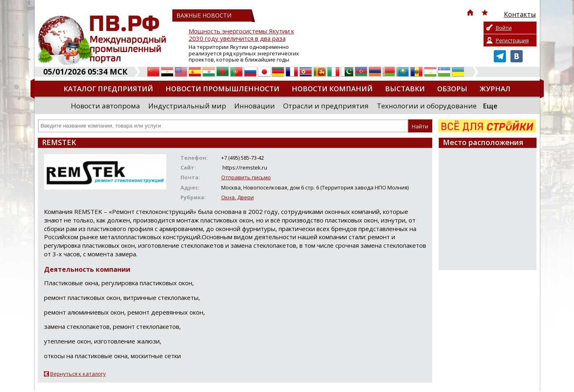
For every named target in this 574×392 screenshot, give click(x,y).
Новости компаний (332, 89)
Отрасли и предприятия (326, 106)
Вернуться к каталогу (78, 374)
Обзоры (452, 89)
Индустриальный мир (187, 106)
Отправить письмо (246, 177)
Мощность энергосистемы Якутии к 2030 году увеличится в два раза (241, 35)
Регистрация (512, 40)
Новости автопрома (106, 106)
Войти (504, 28)
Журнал (495, 89)
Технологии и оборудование (427, 106)
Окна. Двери (238, 197)
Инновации (255, 106)
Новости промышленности (222, 89)
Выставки (405, 89)
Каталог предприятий (108, 89)
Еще (490, 106)
